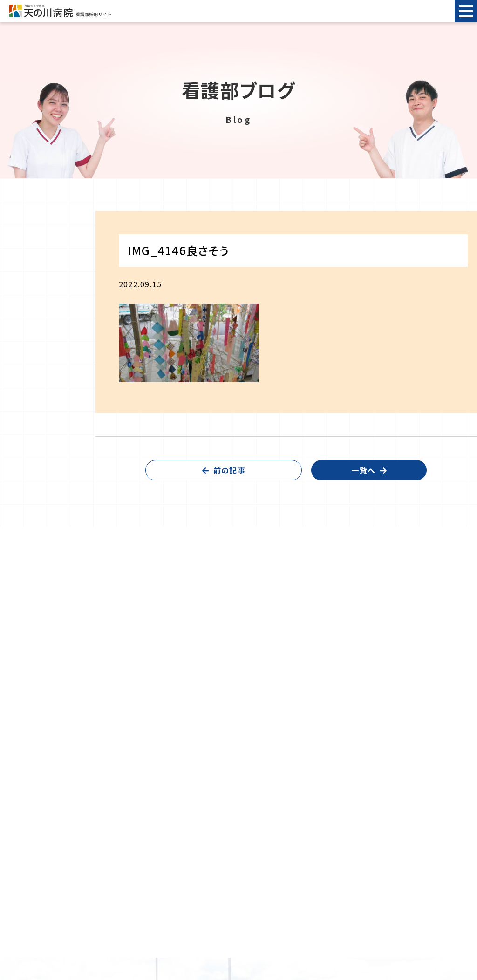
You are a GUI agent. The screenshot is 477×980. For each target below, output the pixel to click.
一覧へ (363, 470)
